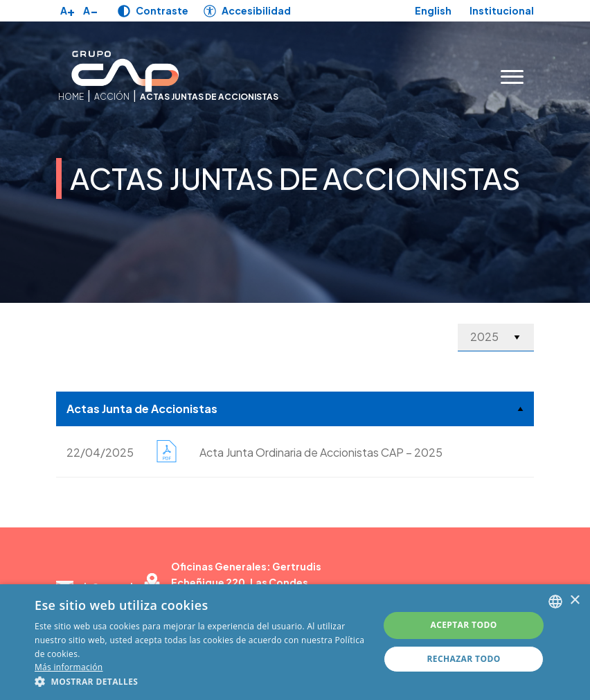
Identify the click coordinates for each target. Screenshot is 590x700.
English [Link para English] (433, 10)
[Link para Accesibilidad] (247, 11)
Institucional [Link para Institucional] (502, 11)
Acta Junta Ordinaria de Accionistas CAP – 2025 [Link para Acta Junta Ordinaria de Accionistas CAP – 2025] (321, 452)
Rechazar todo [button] (463, 659)
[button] (202, 682)
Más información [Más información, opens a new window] (69, 667)
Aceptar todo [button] (463, 625)
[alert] (295, 642)
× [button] (574, 601)
